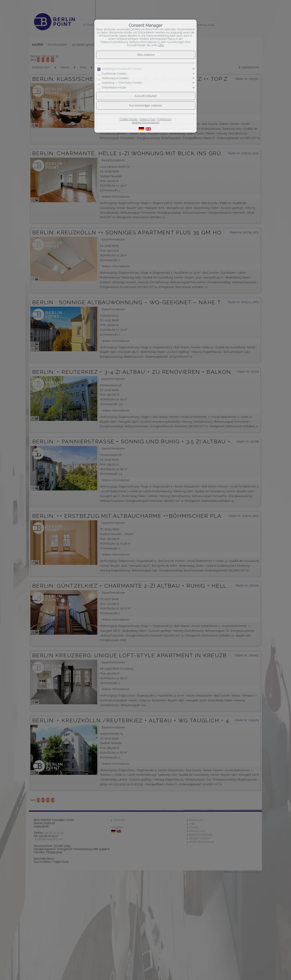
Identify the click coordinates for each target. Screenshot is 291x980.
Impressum (165, 119)
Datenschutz (148, 119)
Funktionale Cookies (114, 74)
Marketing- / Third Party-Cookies (122, 83)
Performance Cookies (115, 78)
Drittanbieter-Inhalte (114, 88)
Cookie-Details (129, 119)
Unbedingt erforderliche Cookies (122, 69)
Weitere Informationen (145, 122)
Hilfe (161, 45)
